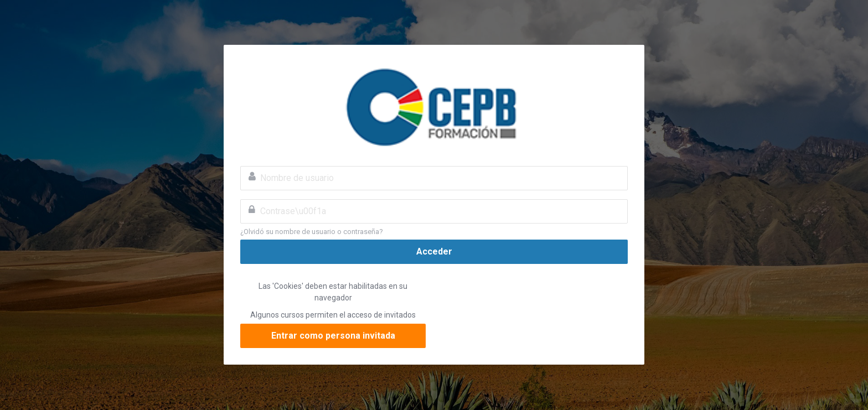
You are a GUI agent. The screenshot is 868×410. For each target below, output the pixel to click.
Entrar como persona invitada (333, 336)
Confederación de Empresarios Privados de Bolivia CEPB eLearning (434, 105)
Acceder (434, 251)
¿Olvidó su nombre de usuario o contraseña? (312, 232)
